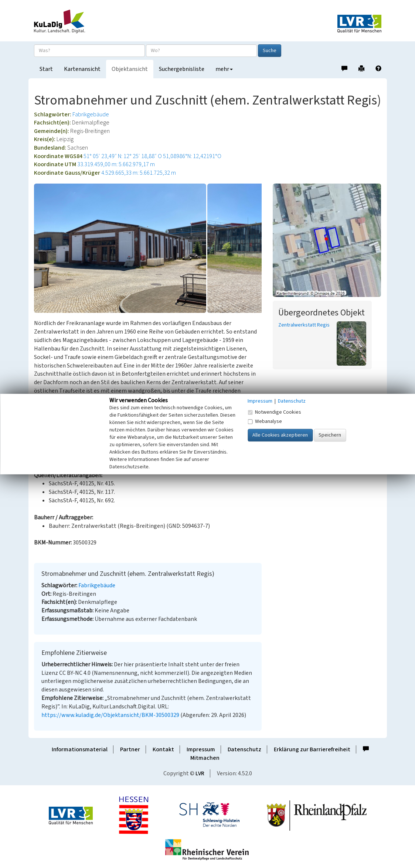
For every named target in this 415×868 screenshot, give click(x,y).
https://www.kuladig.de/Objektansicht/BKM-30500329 (110, 715)
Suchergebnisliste (182, 69)
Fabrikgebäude (91, 115)
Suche (270, 51)
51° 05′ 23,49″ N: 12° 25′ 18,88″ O (123, 156)
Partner (130, 749)
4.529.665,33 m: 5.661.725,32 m (139, 173)
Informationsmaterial (80, 749)
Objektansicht (130, 69)
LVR (200, 773)
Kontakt (163, 749)
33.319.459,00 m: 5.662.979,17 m (116, 164)
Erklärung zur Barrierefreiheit (312, 749)
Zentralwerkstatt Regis (304, 325)
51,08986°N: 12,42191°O (192, 156)
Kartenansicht (82, 69)
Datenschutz (244, 749)
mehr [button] (224, 69)
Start (46, 69)
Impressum (201, 749)
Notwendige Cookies (274, 412)
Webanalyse (265, 421)
